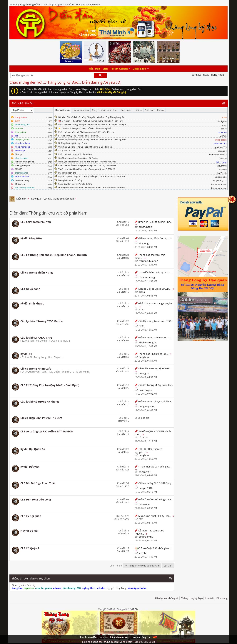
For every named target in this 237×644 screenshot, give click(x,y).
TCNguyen (20, 184)
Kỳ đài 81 (26, 354)
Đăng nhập (218, 75)
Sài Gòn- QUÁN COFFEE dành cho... (153, 433)
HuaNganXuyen (22, 165)
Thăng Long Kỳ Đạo (192, 598)
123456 (19, 169)
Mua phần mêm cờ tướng (70, 180)
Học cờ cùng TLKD (145, 637)
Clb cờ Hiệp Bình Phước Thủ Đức (41, 418)
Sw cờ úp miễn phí (67, 173)
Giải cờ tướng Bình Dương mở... (156, 238)
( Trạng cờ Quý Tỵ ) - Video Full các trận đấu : (79, 136)
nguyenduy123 (220, 181)
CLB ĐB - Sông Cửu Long (36, 499)
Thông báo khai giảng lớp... (153, 354)
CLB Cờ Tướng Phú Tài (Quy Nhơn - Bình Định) (50, 385)
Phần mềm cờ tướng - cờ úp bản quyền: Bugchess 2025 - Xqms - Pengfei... (93, 125)
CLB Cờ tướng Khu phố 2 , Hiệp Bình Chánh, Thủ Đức (54, 255)
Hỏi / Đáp (94, 69)
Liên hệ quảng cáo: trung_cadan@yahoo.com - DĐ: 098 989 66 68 (118, 642)
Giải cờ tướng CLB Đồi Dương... (156, 483)
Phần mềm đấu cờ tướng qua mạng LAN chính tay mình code (87, 165)
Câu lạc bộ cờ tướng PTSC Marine (42, 321)
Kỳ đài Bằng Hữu (31, 238)
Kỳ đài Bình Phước (32, 303)
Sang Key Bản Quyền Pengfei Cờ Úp (75, 184)
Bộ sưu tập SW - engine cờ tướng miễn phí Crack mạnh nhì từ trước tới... (92, 176)
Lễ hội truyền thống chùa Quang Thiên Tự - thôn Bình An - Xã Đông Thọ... (93, 139)
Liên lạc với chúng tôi (167, 598)
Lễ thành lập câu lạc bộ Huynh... (149, 532)
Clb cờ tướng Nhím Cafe (36, 369)
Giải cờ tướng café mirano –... (155, 337)
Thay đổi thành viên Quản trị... (155, 272)
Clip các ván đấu (88, 637)
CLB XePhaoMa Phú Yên (36, 222)
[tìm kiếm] (50, 75)
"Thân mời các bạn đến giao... (155, 467)
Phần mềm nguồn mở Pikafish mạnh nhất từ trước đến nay (86, 132)
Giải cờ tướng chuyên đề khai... (155, 401)
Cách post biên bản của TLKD (115, 637)
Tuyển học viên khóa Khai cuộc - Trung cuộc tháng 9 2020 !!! (86, 169)
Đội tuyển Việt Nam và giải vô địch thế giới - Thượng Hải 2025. (87, 162)
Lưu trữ (210, 598)
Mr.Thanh (222, 173)
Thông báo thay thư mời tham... (150, 256)
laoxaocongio (220, 177)
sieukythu (222, 121)
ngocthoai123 (220, 147)
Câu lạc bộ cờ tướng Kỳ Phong (40, 402)
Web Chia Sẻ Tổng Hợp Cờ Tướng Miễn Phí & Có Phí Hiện (85, 147)
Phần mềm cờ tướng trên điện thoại (75, 154)
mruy (224, 125)
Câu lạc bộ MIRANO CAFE (36, 338)
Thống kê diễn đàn (23, 103)
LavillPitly (222, 136)
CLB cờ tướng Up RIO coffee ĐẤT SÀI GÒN (47, 431)
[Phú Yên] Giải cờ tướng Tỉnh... (155, 222)
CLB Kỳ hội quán (31, 516)
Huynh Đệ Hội (29, 531)
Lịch (105, 69)
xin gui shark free (66, 150)
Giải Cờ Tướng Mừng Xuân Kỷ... (156, 385)
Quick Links (140, 69)
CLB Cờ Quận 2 (30, 548)
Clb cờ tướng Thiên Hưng (36, 272)
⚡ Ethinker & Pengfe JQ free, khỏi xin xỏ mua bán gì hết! (85, 128)
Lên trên (168, 566)
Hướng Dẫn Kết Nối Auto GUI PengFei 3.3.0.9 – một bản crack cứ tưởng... (92, 188)
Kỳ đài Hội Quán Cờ (33, 449)
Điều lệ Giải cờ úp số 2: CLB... (154, 289)
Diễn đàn (21, 199)
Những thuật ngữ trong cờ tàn (72, 143)
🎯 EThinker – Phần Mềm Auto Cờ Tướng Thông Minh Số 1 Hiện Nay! (91, 121)
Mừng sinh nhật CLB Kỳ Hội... (154, 516)
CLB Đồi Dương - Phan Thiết (38, 483)
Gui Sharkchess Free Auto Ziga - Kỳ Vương (78, 158)
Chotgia (19, 154)
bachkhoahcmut (219, 184)
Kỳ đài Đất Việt (30, 467)
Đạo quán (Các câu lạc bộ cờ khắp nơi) (52, 199)
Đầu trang (222, 598)
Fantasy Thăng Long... (25, 162)
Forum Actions (119, 69)
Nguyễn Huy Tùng (117, 588)
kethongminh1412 (218, 155)
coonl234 (222, 151)
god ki (224, 129)
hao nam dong (22, 180)
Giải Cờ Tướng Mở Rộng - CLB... (156, 499)
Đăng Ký (196, 75)
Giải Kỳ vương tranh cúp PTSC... (156, 321)
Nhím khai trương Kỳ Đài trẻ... (155, 368)
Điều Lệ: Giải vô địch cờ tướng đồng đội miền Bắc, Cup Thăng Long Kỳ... (92, 117)
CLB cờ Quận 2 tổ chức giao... (154, 548)
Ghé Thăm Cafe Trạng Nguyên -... (153, 305)
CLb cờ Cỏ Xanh (30, 289)
